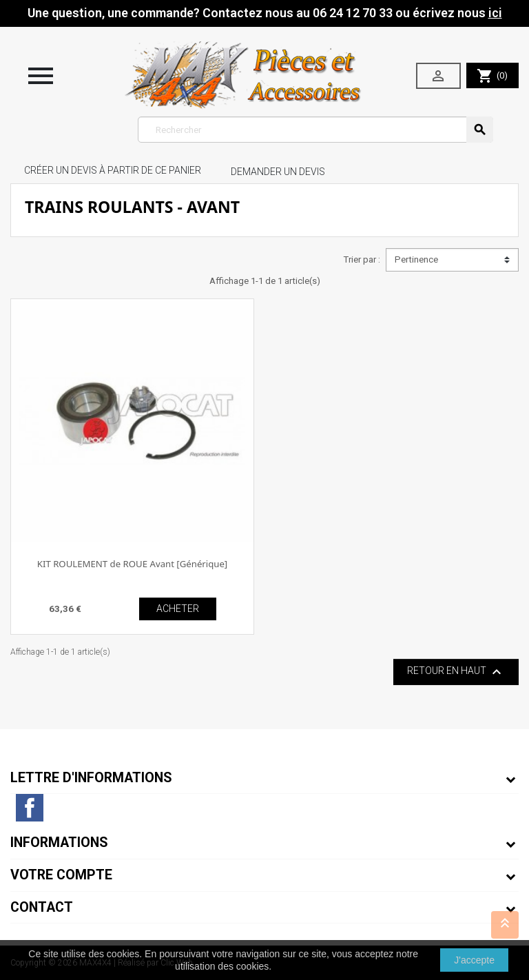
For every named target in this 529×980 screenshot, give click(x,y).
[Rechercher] (316, 130)
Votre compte (61, 875)
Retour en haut (456, 672)
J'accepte (474, 960)
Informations (59, 843)
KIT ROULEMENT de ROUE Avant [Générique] (132, 564)
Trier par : (362, 259)
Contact (42, 907)
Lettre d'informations (91, 778)
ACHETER (178, 609)
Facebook (30, 808)
